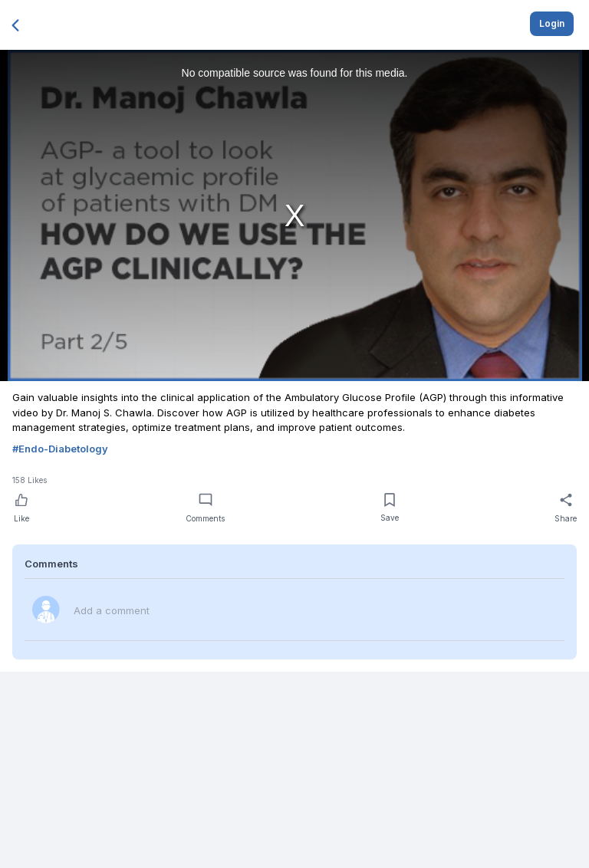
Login (552, 23)
